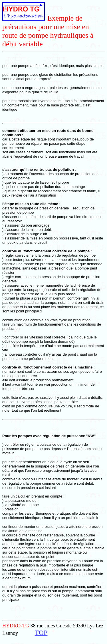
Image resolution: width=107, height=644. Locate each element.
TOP (41, 633)
